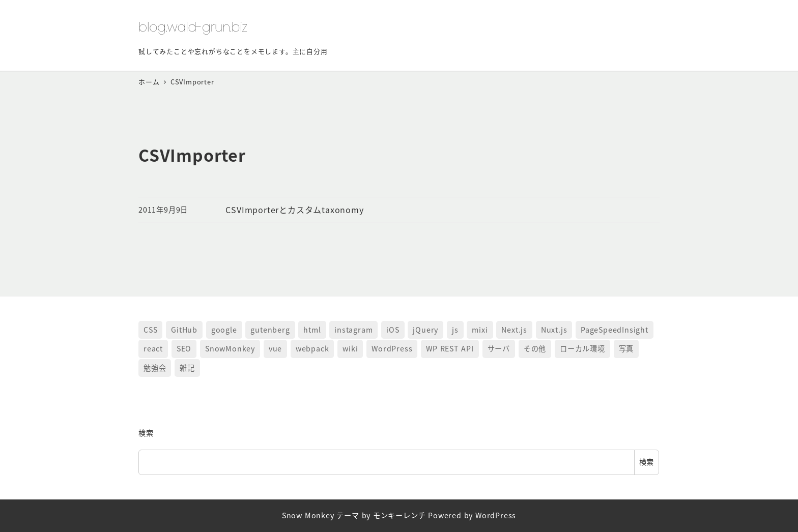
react (153, 348)
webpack (312, 348)
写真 (626, 348)
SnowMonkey (230, 348)
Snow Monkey (308, 515)
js (455, 330)
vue (275, 348)
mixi (480, 330)
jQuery (425, 330)
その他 (535, 348)
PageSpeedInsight (615, 330)
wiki (350, 348)
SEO (184, 348)
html (312, 330)
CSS (150, 330)
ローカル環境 (582, 348)
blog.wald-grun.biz (193, 27)
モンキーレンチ (400, 515)
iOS (393, 330)
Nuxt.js (554, 330)
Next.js (514, 330)
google (224, 330)
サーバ (499, 348)
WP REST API (450, 348)
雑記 (187, 368)
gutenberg (270, 330)
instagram (353, 330)
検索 (146, 433)
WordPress (392, 348)
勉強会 (155, 368)
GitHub (184, 330)
